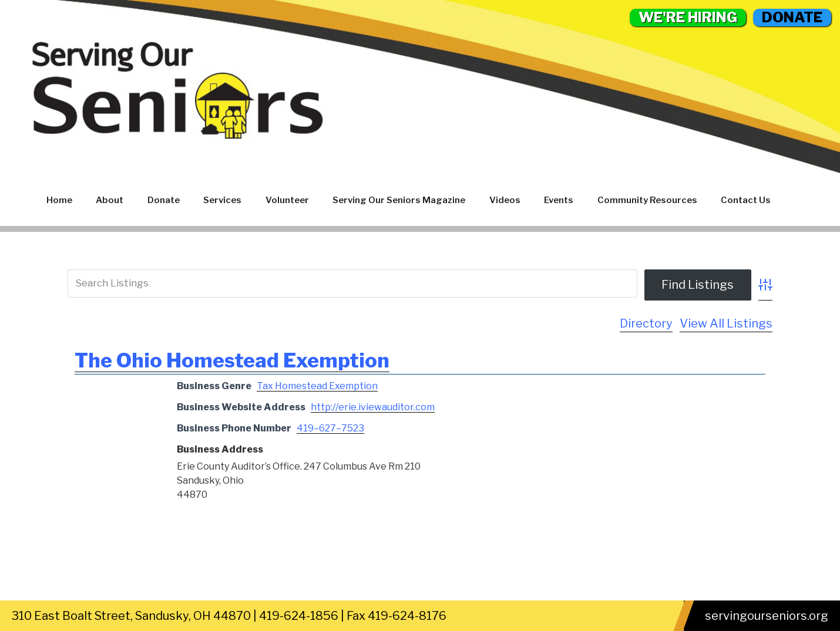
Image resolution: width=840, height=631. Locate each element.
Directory (646, 323)
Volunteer (287, 200)
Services (222, 200)
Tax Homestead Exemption (317, 386)
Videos (505, 200)
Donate (164, 200)
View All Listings (726, 323)
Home (59, 200)
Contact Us (746, 200)
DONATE (792, 17)
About (110, 200)
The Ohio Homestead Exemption (232, 360)
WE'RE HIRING (688, 17)
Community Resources (647, 200)
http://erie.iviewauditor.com (373, 407)
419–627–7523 (330, 428)
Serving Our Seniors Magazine (399, 200)
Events (559, 200)
